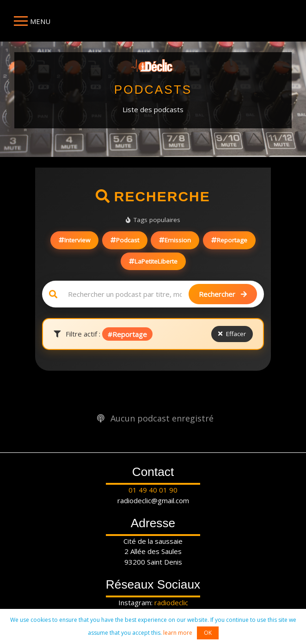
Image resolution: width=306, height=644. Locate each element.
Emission (175, 240)
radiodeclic (171, 602)
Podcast (125, 240)
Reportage (229, 240)
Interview (74, 240)
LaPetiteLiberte (153, 261)
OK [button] (208, 633)
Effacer (232, 334)
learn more (178, 633)
